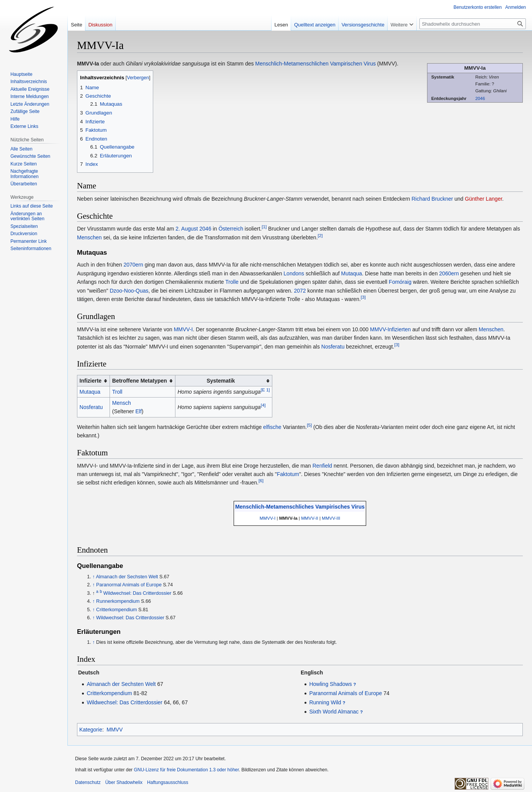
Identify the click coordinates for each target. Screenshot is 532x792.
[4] (263, 405)
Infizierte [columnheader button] (91, 381)
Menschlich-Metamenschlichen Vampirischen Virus (315, 64)
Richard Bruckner (432, 199)
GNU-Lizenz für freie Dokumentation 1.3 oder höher (186, 770)
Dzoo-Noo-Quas (129, 291)
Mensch (122, 403)
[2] (320, 235)
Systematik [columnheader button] (221, 381)
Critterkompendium (116, 610)
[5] (309, 425)
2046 (480, 98)
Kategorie (91, 730)
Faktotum (288, 474)
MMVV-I (183, 329)
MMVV (115, 730)
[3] (363, 297)
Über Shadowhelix (124, 782)
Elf (138, 411)
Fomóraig (400, 282)
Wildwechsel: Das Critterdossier (138, 593)
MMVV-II (310, 518)
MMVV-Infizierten (390, 329)
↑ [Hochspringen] (93, 577)
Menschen (89, 237)
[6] (261, 481)
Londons (294, 273)
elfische (272, 427)
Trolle (232, 282)
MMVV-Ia (288, 518)
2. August (187, 229)
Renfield (322, 466)
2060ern (449, 273)
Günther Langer (484, 199)
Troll (117, 392)
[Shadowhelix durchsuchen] (473, 24)
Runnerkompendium (118, 601)
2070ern (133, 265)
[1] (264, 227)
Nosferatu (333, 347)
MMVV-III (331, 518)
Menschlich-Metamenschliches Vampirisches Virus (300, 507)
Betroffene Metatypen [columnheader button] (140, 381)
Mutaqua (352, 273)
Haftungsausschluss (168, 782)
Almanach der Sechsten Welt (127, 577)
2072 (300, 291)
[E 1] (265, 390)
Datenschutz (88, 782)
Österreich (231, 229)
